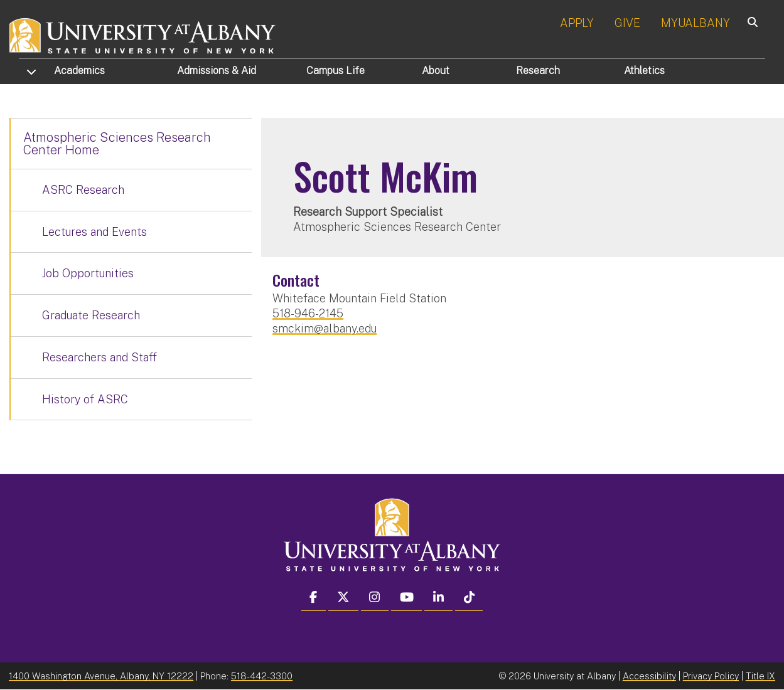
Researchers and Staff (99, 357)
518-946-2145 (308, 313)
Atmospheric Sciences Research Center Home (117, 144)
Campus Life (336, 71)
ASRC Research (83, 190)
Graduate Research (91, 315)
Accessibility (649, 676)
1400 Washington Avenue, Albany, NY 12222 (101, 676)
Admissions (217, 71)
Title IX (760, 676)
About (436, 71)
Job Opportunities (88, 273)
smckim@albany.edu (325, 328)
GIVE (627, 23)
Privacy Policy (711, 676)
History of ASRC (85, 399)
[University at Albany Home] (143, 34)
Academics (79, 71)
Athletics (644, 71)
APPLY (577, 23)
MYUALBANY (695, 23)
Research (538, 71)
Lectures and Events (94, 232)
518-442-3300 (262, 676)
